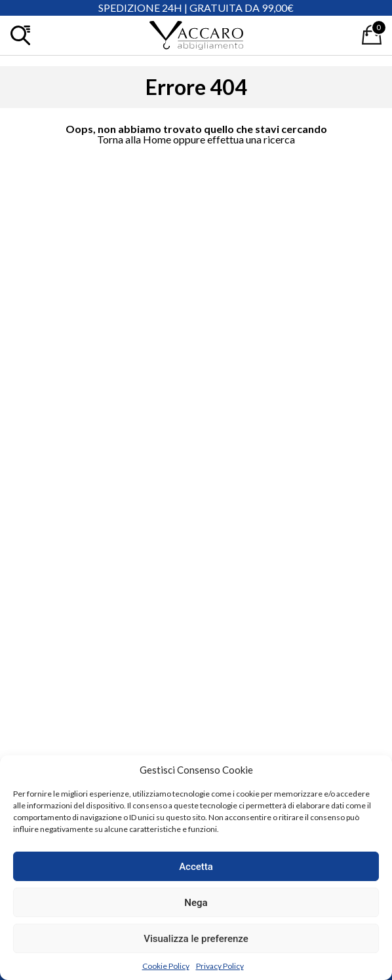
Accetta (196, 867)
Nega (196, 903)
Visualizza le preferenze (196, 939)
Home (157, 139)
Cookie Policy (166, 966)
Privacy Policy (220, 966)
